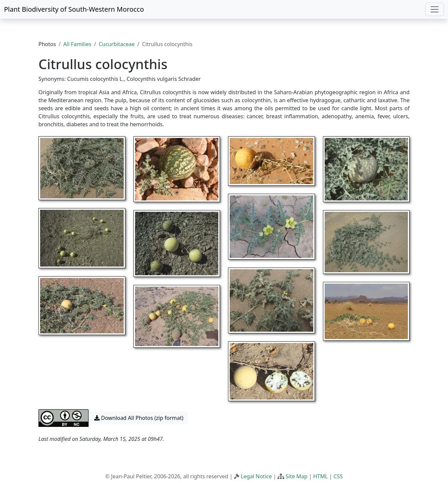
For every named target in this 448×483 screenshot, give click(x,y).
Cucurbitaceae (117, 44)
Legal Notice (256, 476)
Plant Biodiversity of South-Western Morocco (74, 9)
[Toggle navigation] (435, 9)
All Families (77, 44)
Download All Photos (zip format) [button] (139, 418)
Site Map (296, 476)
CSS (338, 476)
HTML (321, 476)
